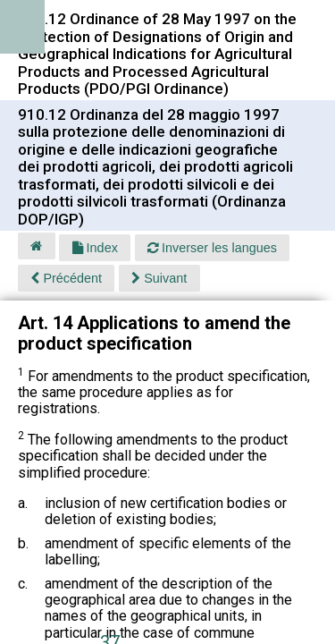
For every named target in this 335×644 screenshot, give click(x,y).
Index (95, 248)
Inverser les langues (212, 248)
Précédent (66, 278)
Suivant (159, 278)
